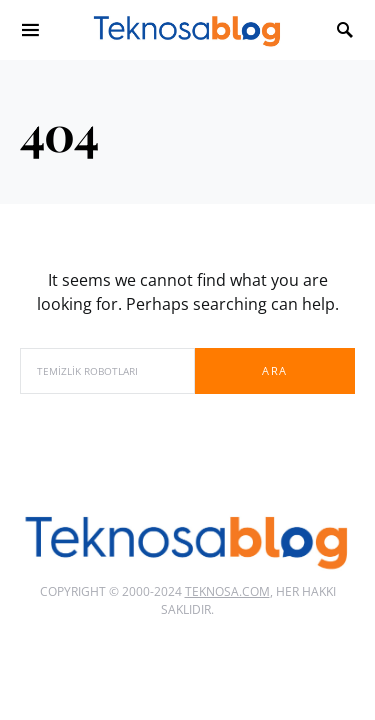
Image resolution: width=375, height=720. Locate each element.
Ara (274, 370)
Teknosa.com (227, 591)
